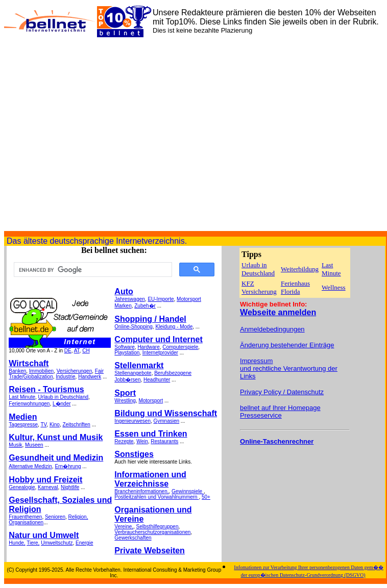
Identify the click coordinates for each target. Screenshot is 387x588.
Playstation (127, 353)
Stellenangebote (133, 373)
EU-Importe (161, 299)
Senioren (55, 517)
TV (43, 425)
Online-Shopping (134, 327)
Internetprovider (160, 353)
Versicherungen (75, 371)
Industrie (65, 377)
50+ (206, 497)
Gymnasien (167, 421)
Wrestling (125, 401)
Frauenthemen (25, 517)
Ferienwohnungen (29, 404)
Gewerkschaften (133, 538)
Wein (142, 441)
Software (124, 347)
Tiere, (33, 543)
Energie (84, 543)
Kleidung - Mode (174, 327)
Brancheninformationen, (141, 491)
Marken (123, 306)
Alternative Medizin (30, 466)
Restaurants (164, 441)
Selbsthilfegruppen (158, 527)
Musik (15, 445)
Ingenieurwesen (132, 421)
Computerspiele (180, 347)
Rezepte (124, 441)
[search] (92, 270)
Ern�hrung (68, 466)
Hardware (148, 347)
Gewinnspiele (188, 491)
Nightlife (70, 487)
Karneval (48, 487)
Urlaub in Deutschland (63, 397)
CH (86, 351)
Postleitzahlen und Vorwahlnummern (156, 497)
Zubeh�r (145, 306)
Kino (55, 425)
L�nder (62, 404)
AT (77, 351)
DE (68, 351)
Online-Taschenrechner (277, 441)
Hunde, (17, 543)
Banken (17, 371)
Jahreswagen (129, 299)
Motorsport (189, 299)
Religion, (78, 517)
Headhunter (157, 380)
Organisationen (26, 522)
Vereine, (124, 527)
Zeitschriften (76, 425)
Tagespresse (23, 425)
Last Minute (22, 397)
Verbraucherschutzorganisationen (152, 532)
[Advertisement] (96, 135)
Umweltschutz (57, 543)
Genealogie (22, 487)
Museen (34, 445)
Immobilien (41, 371)
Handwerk (90, 377)
